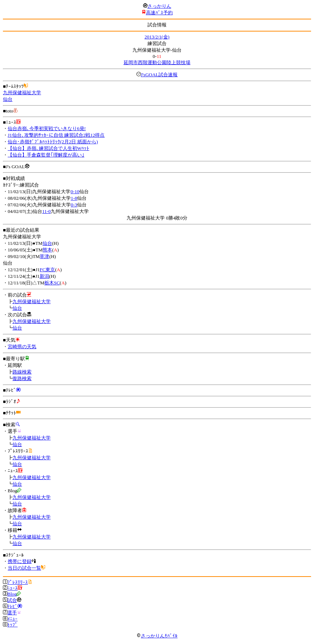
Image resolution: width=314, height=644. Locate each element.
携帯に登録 (20, 561)
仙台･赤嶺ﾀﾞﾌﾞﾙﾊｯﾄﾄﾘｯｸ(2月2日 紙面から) (53, 142)
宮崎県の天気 (22, 347)
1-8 (74, 198)
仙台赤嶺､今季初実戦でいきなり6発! (47, 128)
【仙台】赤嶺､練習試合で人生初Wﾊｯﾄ (48, 148)
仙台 (8, 99)
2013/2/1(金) (157, 37)
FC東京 (47, 270)
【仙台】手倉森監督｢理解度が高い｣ (46, 155)
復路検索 (22, 378)
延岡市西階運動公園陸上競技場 (157, 62)
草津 (44, 256)
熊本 (47, 250)
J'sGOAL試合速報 (159, 75)
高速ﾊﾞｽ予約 (159, 13)
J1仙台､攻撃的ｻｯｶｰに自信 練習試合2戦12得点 (56, 135)
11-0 (46, 211)
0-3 (74, 205)
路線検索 (22, 372)
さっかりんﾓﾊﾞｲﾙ (157, 636)
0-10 (75, 192)
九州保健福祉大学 (22, 93)
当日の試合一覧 (24, 568)
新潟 (44, 276)
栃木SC (52, 283)
